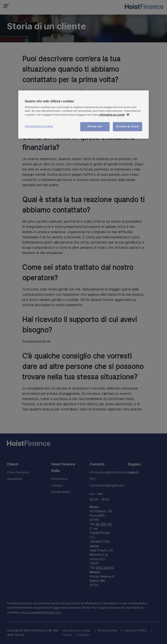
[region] (83, 115)
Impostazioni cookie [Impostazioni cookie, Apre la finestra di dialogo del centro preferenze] (39, 126)
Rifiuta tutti (95, 126)
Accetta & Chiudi (128, 126)
